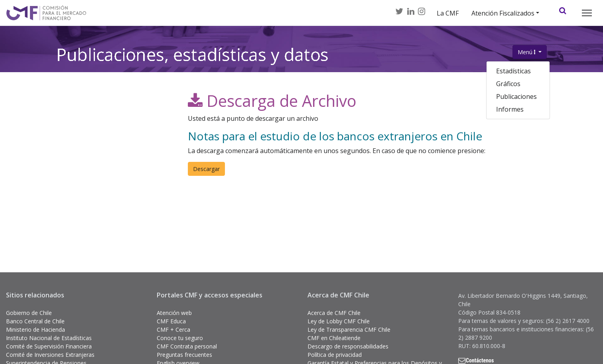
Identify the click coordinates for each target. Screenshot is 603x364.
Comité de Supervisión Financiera (49, 346)
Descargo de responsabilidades (348, 346)
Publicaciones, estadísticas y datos (192, 59)
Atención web (174, 313)
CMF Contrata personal (187, 346)
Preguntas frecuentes (184, 355)
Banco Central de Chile (35, 321)
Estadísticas (513, 71)
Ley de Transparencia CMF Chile (349, 330)
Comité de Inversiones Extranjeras (50, 355)
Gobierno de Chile (29, 313)
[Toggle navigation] (587, 13)
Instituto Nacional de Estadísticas (49, 338)
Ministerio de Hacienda (35, 330)
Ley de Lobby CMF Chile (339, 321)
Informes (510, 109)
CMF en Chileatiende (334, 338)
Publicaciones (516, 96)
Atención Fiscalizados (503, 13)
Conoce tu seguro (180, 338)
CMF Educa (171, 321)
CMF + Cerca (173, 330)
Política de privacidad (335, 355)
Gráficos (508, 84)
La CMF (448, 13)
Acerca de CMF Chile (334, 313)
